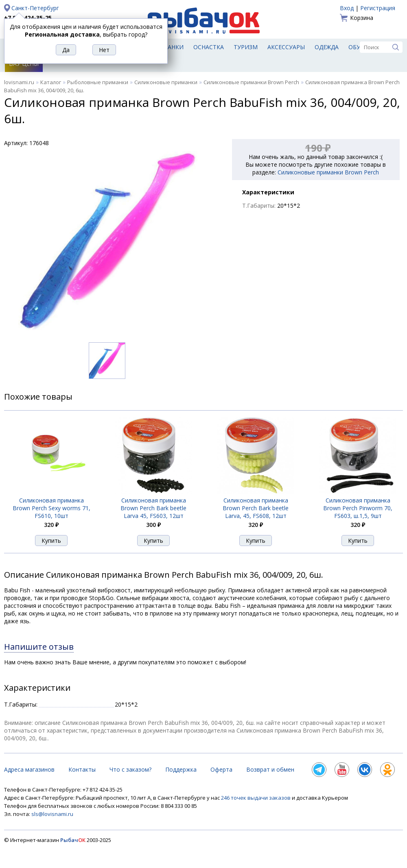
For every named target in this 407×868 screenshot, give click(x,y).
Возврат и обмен (270, 769)
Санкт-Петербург (35, 8)
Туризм (246, 47)
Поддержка (181, 769)
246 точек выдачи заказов (256, 798)
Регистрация (378, 8)
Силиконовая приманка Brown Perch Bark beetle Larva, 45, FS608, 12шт (256, 508)
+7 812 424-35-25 (28, 18)
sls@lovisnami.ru (52, 814)
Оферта (221, 769)
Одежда (327, 47)
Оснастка (209, 47)
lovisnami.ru (19, 82)
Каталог (51, 82)
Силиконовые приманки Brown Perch (251, 82)
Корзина (362, 18)
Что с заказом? (130, 769)
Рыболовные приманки (98, 82)
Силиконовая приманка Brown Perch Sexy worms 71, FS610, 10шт (51, 508)
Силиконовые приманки (166, 82)
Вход (347, 8)
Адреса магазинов (29, 769)
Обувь (358, 47)
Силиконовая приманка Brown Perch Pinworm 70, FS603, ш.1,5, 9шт (358, 508)
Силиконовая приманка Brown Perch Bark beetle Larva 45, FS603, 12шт (153, 508)
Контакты (82, 769)
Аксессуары (286, 47)
